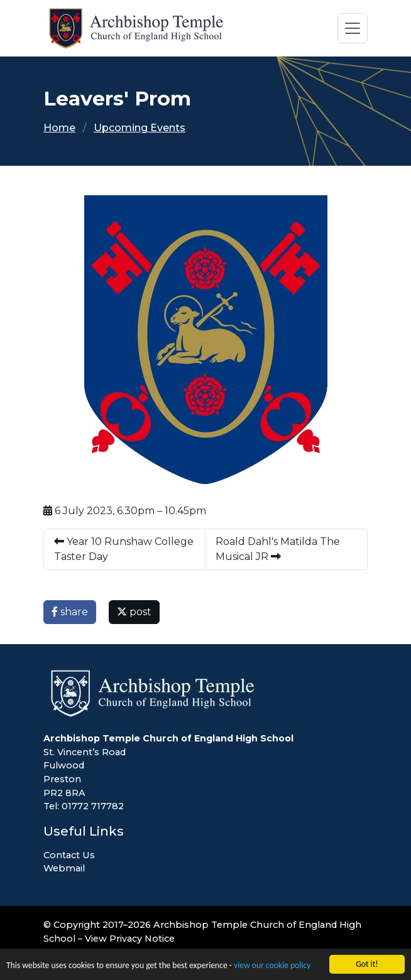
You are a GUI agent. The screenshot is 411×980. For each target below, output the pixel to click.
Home (59, 128)
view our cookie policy (272, 966)
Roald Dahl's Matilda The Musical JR (278, 549)
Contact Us (69, 855)
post (134, 612)
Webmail (64, 868)
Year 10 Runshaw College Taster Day (124, 549)
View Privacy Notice (130, 939)
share (70, 612)
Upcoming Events (140, 128)
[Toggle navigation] (353, 28)
